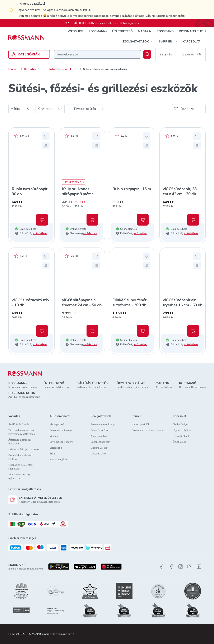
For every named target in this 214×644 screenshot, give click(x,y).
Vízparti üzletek (99, 448)
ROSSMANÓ (165, 31)
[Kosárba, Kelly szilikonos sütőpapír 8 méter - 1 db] (92, 220)
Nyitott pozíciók (141, 424)
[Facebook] (171, 566)
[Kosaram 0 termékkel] (191, 54)
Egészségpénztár (100, 442)
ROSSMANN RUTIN (192, 31)
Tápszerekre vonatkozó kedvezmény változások (22, 432)
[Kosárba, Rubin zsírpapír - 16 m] (143, 220)
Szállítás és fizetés (19, 424)
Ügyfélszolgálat (182, 430)
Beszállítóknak (181, 436)
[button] (138, 42)
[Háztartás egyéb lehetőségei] (39, 69)
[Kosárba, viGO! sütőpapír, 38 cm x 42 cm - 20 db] (193, 220)
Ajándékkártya (99, 436)
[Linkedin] (199, 566)
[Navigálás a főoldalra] (26, 38)
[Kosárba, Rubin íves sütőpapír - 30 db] (42, 220)
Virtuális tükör (99, 454)
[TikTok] (162, 566)
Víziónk (54, 436)
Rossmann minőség (61, 430)
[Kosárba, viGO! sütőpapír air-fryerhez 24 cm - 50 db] (92, 331)
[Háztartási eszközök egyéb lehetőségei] (75, 69)
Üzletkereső (180, 442)
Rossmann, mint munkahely (147, 430)
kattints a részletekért (170, 16)
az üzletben (40, 233)
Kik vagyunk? (57, 424)
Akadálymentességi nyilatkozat (19, 476)
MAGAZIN (145, 31)
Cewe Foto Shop (100, 430)
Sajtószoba (56, 448)
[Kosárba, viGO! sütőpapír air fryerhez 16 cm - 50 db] (193, 331)
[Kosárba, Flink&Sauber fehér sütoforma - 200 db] (143, 331)
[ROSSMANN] (25, 374)
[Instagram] (181, 566)
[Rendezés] (189, 109)
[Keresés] (147, 54)
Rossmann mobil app (103, 424)
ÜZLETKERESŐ (122, 31)
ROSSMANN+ (98, 31)
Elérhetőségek (181, 424)
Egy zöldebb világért (61, 442)
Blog (52, 454)
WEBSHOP (75, 31)
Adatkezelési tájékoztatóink (24, 449)
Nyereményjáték (58, 459)
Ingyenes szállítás (29, 10)
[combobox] (97, 54)
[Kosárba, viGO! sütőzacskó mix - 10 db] (42, 331)
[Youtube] (190, 566)
